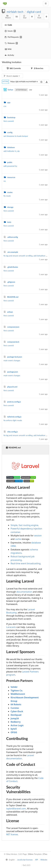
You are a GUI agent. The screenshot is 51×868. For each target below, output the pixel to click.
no (5, 181)
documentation (24, 592)
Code (8, 25)
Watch (8, 17)
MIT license (12, 834)
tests (9, 222)
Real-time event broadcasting (26, 563)
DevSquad (16, 715)
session (38, 536)
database (11, 148)
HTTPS (5, 82)
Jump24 (15, 718)
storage (10, 207)
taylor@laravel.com (16, 809)
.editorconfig (13, 237)
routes (10, 192)
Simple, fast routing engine (24, 525)
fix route (7, 196)
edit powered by (10, 166)
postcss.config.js (14, 402)
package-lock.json (15, 357)
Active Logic (17, 725)
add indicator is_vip (12, 151)
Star (25, 17)
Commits (14, 68)
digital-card (34, 12)
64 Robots (16, 704)
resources (11, 177)
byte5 (14, 729)
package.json (13, 372)
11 (17, 17)
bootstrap (11, 118)
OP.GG (14, 732)
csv (5, 106)
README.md (13, 297)
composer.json (13, 327)
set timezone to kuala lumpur (16, 136)
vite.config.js (12, 432)
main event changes (12, 361)
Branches (37, 68)
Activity (9, 55)
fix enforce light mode (13, 421)
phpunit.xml (12, 387)
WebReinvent (18, 694)
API (37, 860)
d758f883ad (21, 90)
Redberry (16, 722)
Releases (11, 43)
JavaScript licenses (25, 860)
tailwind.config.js (14, 417)
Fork (39, 17)
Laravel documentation (20, 757)
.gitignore (11, 282)
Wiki (8, 49)
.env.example (13, 252)
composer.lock (13, 342)
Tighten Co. (17, 691)
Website (44, 860)
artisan (10, 312)
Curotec (15, 708)
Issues (10, 31)
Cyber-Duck (17, 711)
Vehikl (14, 687)
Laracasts (11, 627)
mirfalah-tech (15, 12)
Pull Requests (13, 37)
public (10, 162)
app (9, 103)
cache (18, 539)
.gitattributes (13, 267)
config (10, 133)
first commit (9, 121)
